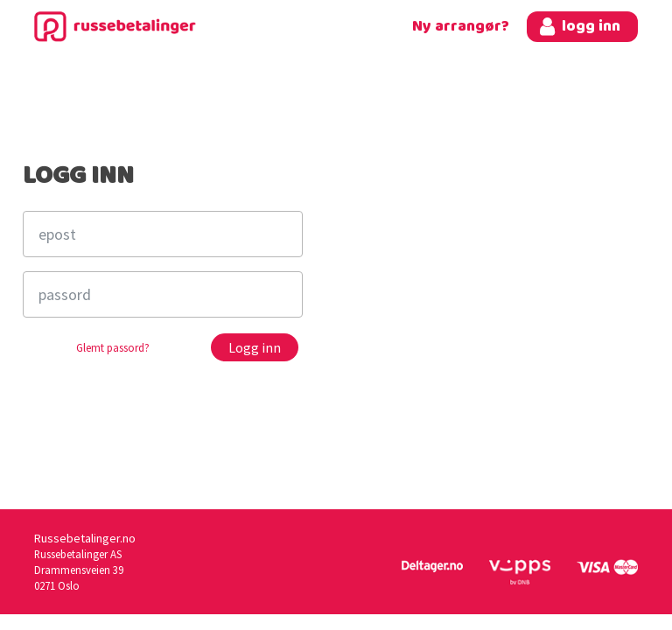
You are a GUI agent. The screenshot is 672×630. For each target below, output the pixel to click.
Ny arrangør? (461, 27)
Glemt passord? (113, 348)
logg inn (591, 27)
